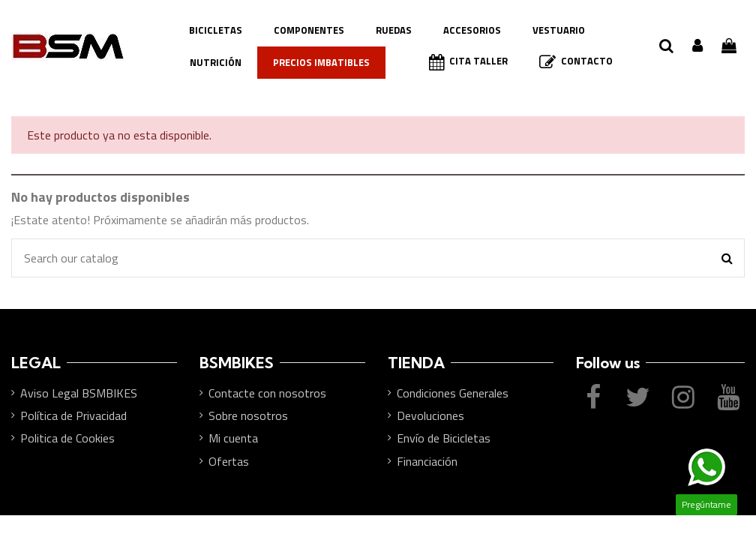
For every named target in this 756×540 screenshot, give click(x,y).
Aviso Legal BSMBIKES (79, 393)
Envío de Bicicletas (444, 438)
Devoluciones (430, 415)
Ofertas (229, 461)
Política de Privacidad (73, 415)
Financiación (427, 461)
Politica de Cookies (67, 438)
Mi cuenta (233, 438)
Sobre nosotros (248, 415)
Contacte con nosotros (267, 393)
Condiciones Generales (453, 393)
